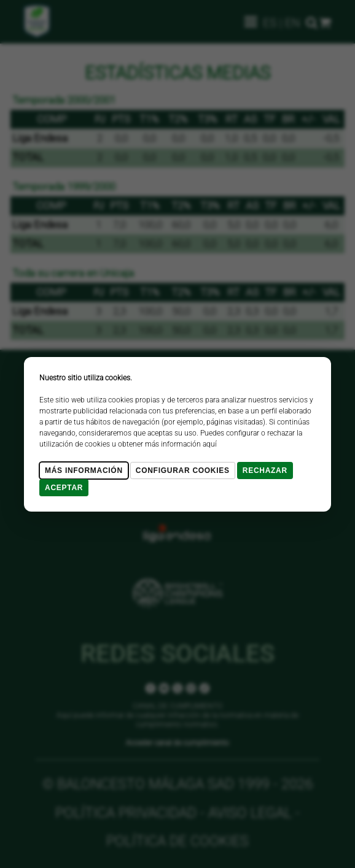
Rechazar (265, 470)
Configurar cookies (183, 470)
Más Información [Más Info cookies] (84, 470)
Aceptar (64, 488)
